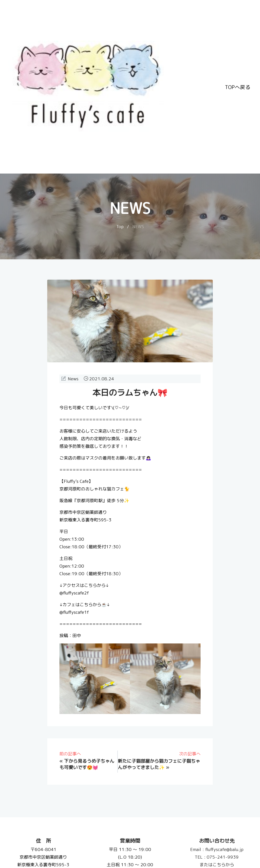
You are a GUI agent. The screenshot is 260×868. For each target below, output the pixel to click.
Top (120, 226)
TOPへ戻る (238, 87)
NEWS (138, 226)
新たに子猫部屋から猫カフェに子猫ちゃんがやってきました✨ (159, 764)
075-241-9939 (217, 857)
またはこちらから (217, 865)
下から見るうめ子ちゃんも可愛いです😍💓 (87, 764)
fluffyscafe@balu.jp (217, 849)
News (73, 379)
